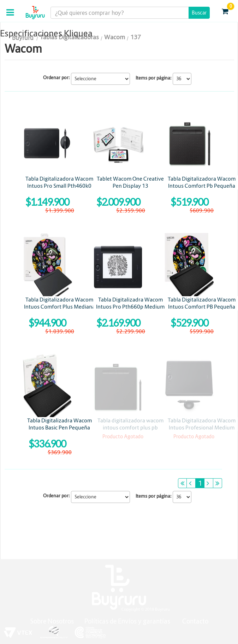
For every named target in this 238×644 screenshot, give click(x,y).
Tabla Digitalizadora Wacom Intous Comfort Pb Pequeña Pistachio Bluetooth (202, 186)
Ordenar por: (56, 78)
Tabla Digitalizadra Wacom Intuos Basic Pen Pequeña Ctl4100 (59, 428)
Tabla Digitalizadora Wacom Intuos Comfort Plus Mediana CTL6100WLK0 (59, 307)
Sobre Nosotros (52, 621)
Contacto (195, 621)
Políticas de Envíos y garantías (128, 621)
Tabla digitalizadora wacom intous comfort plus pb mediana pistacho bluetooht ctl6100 (130, 431)
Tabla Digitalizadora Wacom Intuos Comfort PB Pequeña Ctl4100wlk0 (202, 307)
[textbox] (130, 13)
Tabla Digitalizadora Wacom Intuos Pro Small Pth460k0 (59, 182)
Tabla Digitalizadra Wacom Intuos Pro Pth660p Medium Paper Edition (130, 307)
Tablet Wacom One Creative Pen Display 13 (130, 182)
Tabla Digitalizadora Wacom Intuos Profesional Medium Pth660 (202, 428)
